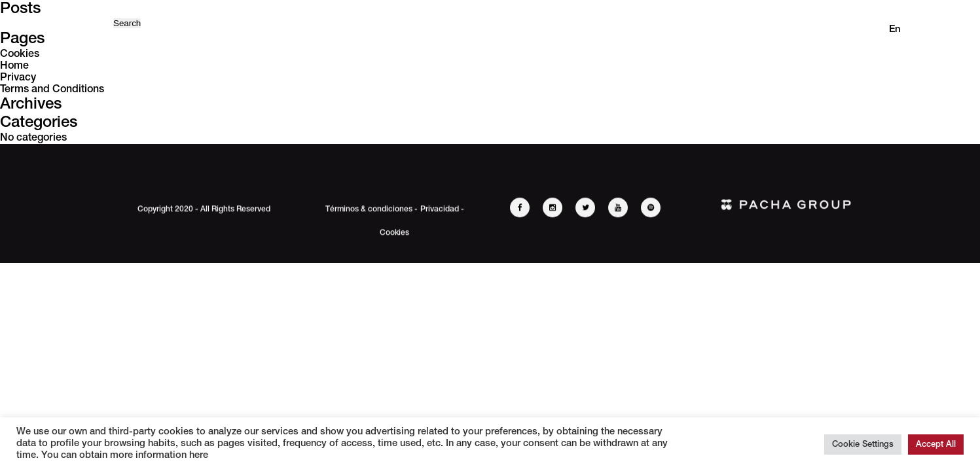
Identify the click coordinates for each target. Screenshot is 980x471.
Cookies (20, 54)
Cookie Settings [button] (863, 445)
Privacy (18, 78)
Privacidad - (442, 210)
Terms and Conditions (52, 90)
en (895, 29)
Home (14, 66)
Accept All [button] (936, 445)
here (197, 456)
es (922, 29)
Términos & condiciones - (372, 210)
